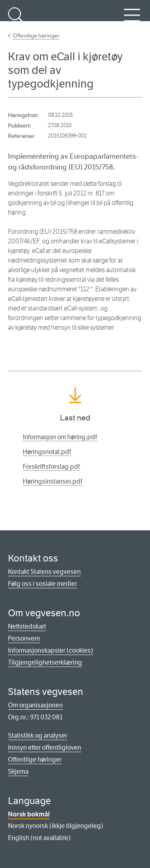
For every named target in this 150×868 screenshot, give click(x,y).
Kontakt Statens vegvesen (44, 572)
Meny (132, 20)
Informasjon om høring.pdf (60, 437)
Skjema (18, 771)
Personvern (24, 638)
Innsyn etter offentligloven (45, 748)
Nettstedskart (27, 626)
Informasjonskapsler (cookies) (51, 650)
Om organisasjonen (35, 705)
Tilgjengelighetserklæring (45, 662)
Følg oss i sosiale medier (42, 584)
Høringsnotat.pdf (47, 452)
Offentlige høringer (36, 36)
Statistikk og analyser (38, 736)
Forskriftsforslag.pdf (51, 467)
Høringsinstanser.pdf (53, 481)
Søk (16, 20)
